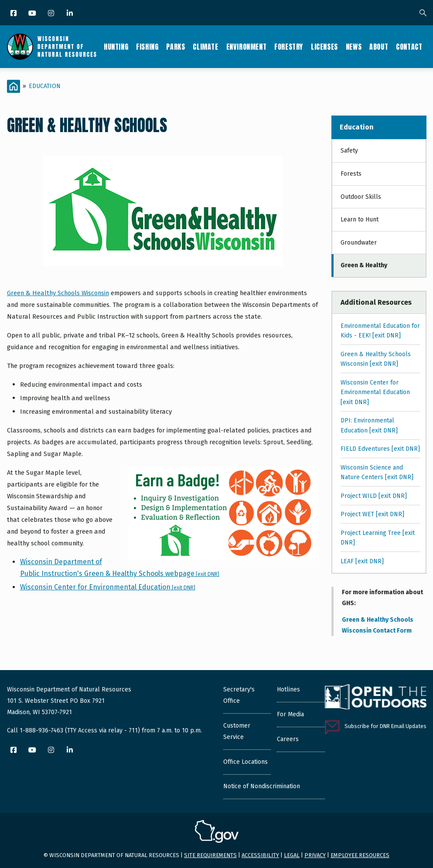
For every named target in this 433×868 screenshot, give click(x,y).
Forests (351, 174)
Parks (176, 47)
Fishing (147, 47)
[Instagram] (52, 14)
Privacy (315, 855)
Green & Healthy (364, 265)
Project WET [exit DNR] (372, 514)
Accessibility (260, 855)
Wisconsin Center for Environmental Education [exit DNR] (375, 392)
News (354, 47)
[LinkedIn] (70, 14)
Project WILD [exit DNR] (374, 496)
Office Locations (245, 762)
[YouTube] (33, 14)
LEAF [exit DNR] (362, 561)
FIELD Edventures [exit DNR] (380, 449)
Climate (205, 47)
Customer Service (237, 731)
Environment (247, 47)
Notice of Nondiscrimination (262, 786)
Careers (288, 739)
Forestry (289, 47)
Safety (349, 151)
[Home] (14, 86)
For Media (290, 714)
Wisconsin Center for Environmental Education (108, 587)
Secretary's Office (239, 695)
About (379, 47)
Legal (292, 855)
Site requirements (210, 855)
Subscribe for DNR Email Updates (385, 726)
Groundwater (359, 243)
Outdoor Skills (361, 197)
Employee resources (360, 855)
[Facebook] (14, 14)
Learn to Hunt (360, 220)
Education (45, 86)
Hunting (116, 47)
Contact (409, 47)
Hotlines (288, 689)
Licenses (324, 47)
